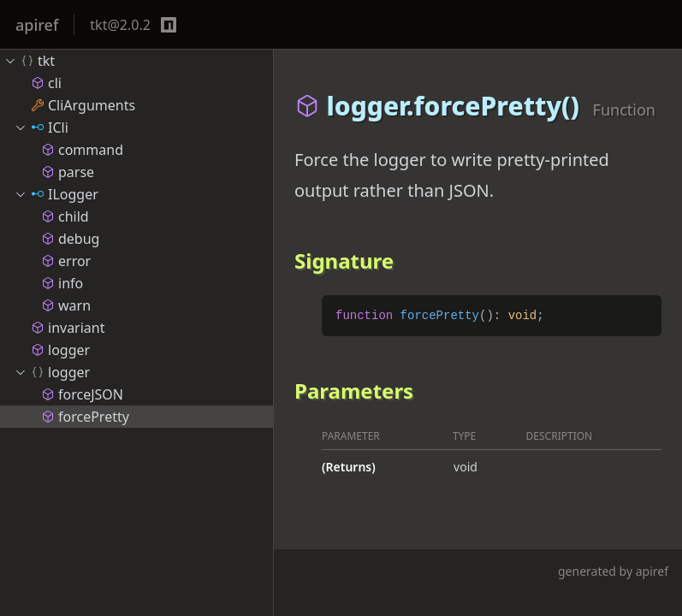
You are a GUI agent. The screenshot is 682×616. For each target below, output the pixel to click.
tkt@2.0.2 (120, 25)
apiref (37, 25)
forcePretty (85, 417)
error (66, 261)
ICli (41, 127)
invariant (68, 328)
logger (60, 350)
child (65, 216)
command (82, 150)
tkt (29, 61)
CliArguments (83, 105)
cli (46, 83)
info (62, 283)
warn (66, 305)
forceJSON (82, 394)
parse (68, 172)
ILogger (56, 194)
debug (70, 239)
